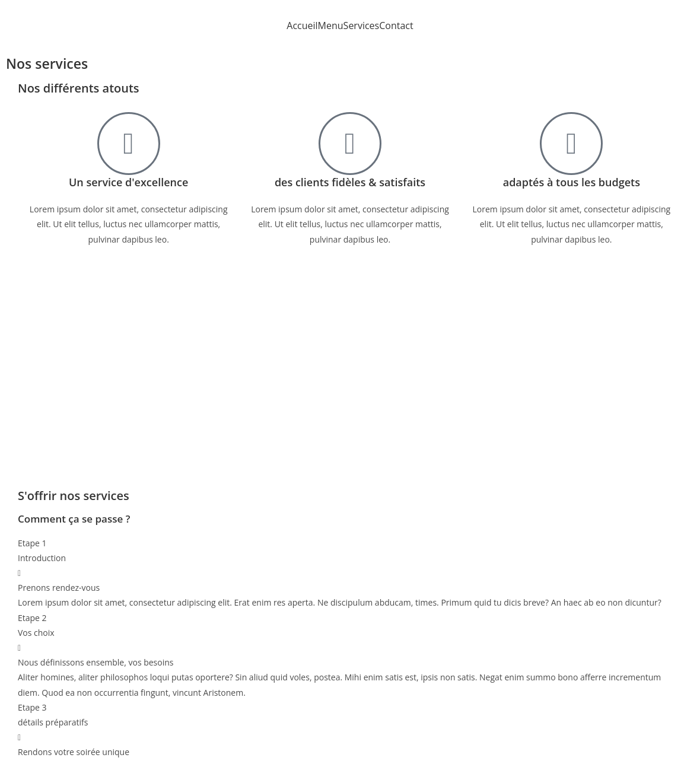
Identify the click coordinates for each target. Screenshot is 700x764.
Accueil (302, 26)
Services (362, 26)
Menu (331, 26)
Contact (396, 26)
